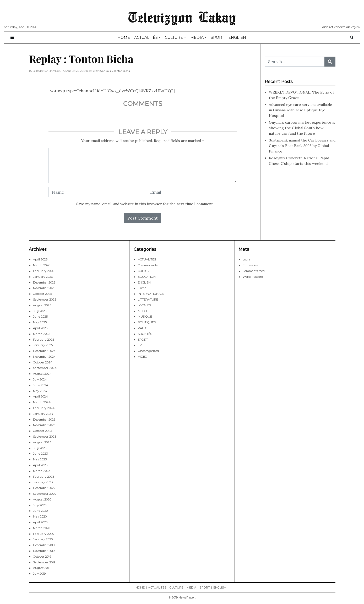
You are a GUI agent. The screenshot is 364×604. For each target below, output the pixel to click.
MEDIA (197, 37)
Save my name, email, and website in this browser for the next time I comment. (145, 204)
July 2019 (39, 574)
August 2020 (42, 499)
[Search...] (295, 62)
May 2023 (40, 459)
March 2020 (42, 528)
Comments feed (254, 271)
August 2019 (42, 568)
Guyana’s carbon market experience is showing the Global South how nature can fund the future (302, 128)
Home (142, 288)
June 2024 (41, 385)
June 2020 (40, 511)
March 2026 (42, 265)
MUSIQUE (145, 317)
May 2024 (40, 391)
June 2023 (40, 454)
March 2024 (42, 402)
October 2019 (42, 557)
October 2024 (43, 362)
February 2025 (44, 340)
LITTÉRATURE (148, 300)
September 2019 (44, 562)
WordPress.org (253, 277)
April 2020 (40, 522)
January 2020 (43, 539)
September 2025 (45, 300)
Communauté (148, 265)
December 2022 (44, 488)
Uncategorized (148, 351)
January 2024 (43, 414)
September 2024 (45, 368)
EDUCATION (147, 277)
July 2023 (40, 448)
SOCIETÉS (145, 334)
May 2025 (40, 322)
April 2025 (40, 328)
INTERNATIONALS (151, 294)
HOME (124, 37)
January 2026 (43, 277)
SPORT (217, 37)
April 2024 (40, 396)
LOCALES (144, 305)
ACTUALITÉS (146, 37)
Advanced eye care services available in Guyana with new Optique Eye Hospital (300, 110)
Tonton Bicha (122, 71)
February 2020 (44, 534)
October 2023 (42, 431)
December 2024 (44, 351)
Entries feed (251, 265)
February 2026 (44, 271)
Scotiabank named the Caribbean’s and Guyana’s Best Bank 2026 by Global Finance (302, 146)
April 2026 (40, 259)
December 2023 (44, 420)
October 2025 (42, 294)
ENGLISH (237, 37)
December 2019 (44, 545)
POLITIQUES (147, 322)
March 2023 (42, 471)
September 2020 (45, 494)
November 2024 (44, 357)
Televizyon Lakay (182, 17)
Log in (247, 259)
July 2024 (40, 379)
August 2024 (42, 374)
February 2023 (44, 477)
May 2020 (40, 516)
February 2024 (44, 408)
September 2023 (45, 437)
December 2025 (44, 282)
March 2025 (42, 334)
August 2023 (42, 442)
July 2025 (40, 311)
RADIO (143, 328)
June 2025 (40, 317)
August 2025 (42, 305)
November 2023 (44, 425)
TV (140, 345)
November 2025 (44, 288)
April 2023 (40, 465)
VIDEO (143, 357)
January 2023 (43, 482)
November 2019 (44, 551)
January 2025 (43, 345)
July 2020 (40, 505)
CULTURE (174, 37)
